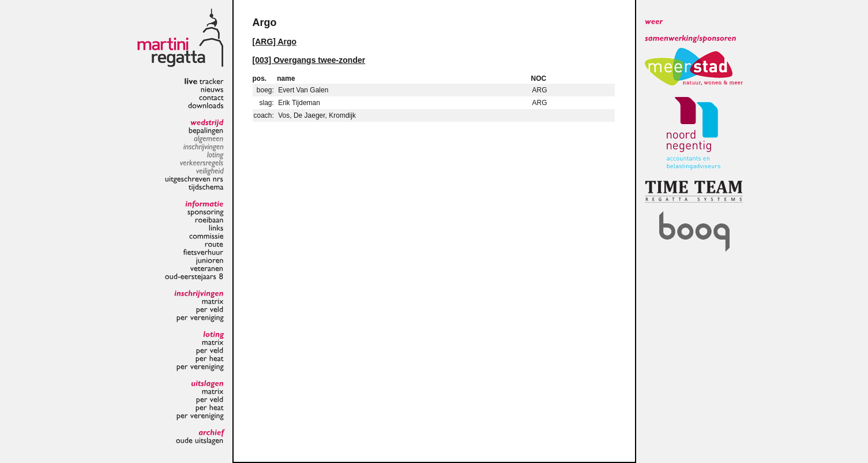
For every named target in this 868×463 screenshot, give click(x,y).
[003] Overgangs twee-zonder (309, 60)
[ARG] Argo (275, 42)
